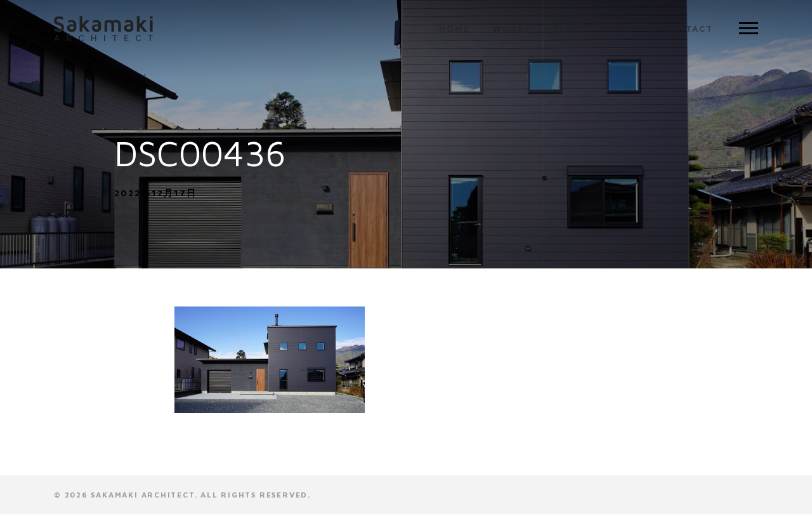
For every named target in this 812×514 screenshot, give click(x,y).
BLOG (567, 29)
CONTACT (688, 29)
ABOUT (623, 29)
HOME (454, 29)
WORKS (511, 29)
